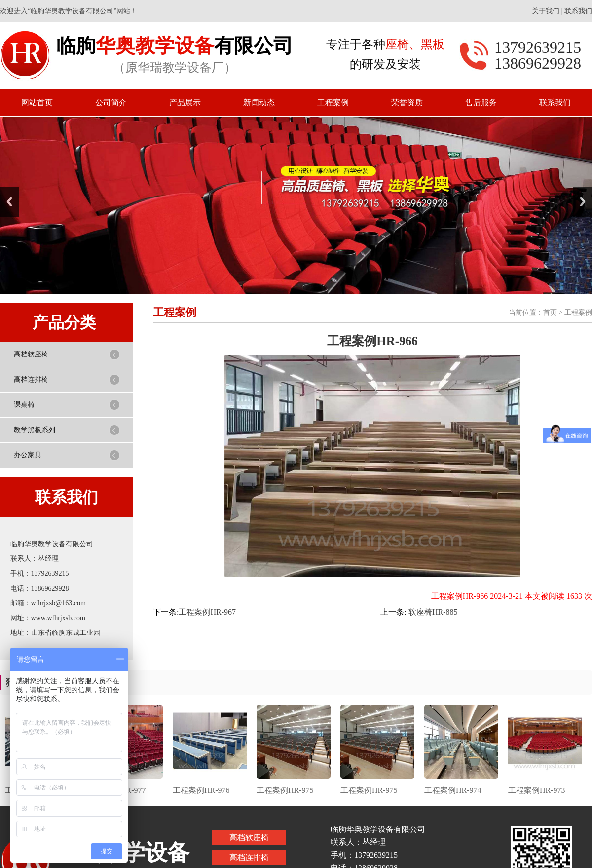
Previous (9, 202)
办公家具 (28, 455)
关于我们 (546, 11)
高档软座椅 (31, 354)
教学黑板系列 (35, 430)
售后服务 (481, 102)
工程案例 (333, 102)
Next (583, 202)
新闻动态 (259, 102)
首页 (550, 312)
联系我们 (578, 11)
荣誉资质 (407, 102)
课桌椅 (24, 405)
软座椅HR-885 (432, 612)
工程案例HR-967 (207, 612)
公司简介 (111, 102)
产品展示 (185, 102)
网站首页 (37, 102)
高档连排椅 (31, 379)
